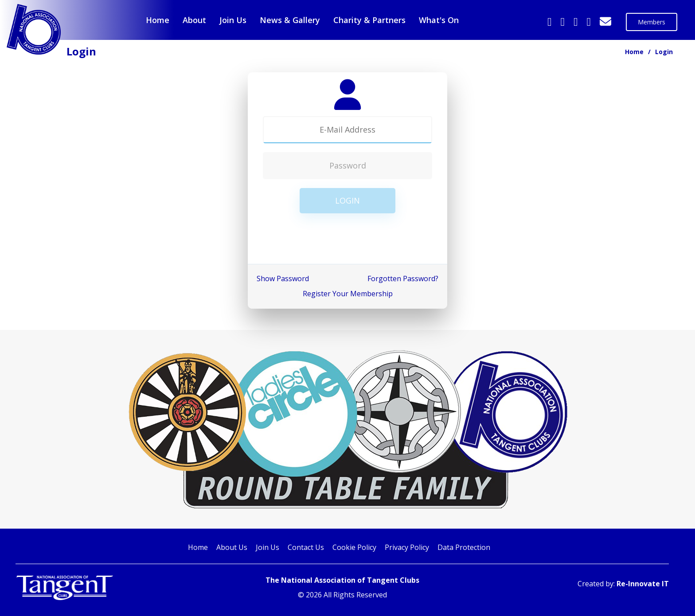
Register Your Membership (348, 294)
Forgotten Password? (403, 279)
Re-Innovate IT (643, 584)
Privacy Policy (407, 547)
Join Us (233, 20)
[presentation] (347, 239)
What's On (439, 20)
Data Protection (464, 547)
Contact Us (306, 547)
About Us (232, 547)
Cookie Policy (354, 547)
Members (652, 22)
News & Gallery (290, 20)
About (194, 20)
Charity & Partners (369, 20)
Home (158, 20)
